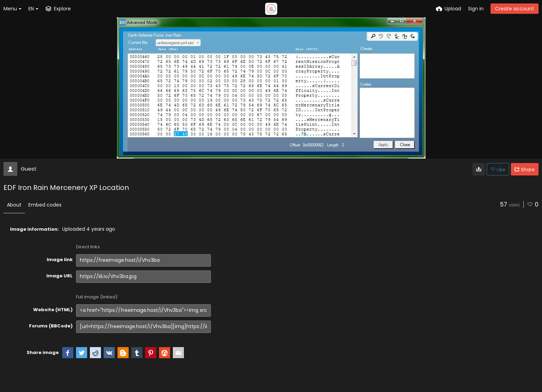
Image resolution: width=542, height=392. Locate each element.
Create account (515, 9)
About (14, 205)
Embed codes (45, 205)
